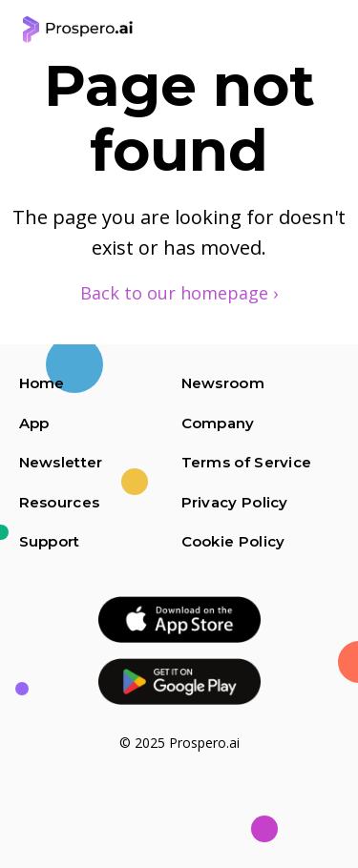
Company (218, 423)
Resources (60, 502)
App (34, 423)
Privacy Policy (235, 502)
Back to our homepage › (179, 293)
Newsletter (61, 462)
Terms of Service (247, 462)
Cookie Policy (233, 541)
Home (42, 383)
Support (50, 541)
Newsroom (223, 383)
